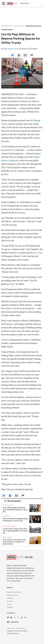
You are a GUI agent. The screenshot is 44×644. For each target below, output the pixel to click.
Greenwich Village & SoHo (13, 26)
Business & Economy (33, 26)
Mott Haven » (8, 537)
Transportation (7, 29)
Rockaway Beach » (10, 526)
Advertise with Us (12, 595)
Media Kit (10, 607)
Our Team (10, 601)
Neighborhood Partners (14, 592)
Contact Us (10, 598)
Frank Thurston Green (11, 49)
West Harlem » (8, 505)
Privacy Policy (21, 628)
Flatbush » (7, 516)
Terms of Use (11, 628)
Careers (9, 604)
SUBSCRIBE (13, 622)
